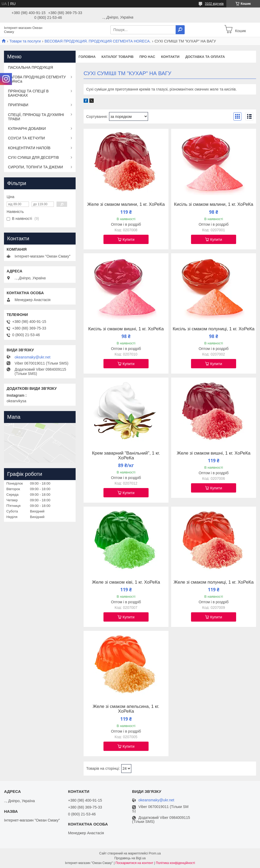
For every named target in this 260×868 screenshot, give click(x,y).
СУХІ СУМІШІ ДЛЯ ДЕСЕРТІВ (33, 157)
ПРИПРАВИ (18, 105)
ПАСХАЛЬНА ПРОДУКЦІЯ (31, 67)
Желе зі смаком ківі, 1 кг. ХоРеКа (126, 582)
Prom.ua (155, 853)
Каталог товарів (117, 57)
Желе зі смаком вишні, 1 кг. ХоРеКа (214, 453)
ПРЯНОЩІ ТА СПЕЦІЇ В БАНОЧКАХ (28, 93)
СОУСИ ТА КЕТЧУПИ (26, 138)
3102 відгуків (214, 4)
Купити (129, 240)
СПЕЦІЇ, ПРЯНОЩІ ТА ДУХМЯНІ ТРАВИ (36, 117)
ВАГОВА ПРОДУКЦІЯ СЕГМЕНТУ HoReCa (37, 79)
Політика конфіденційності (175, 863)
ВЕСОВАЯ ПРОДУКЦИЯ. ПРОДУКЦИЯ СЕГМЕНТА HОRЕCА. (98, 41)
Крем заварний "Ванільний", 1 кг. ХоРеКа (126, 456)
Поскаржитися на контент (134, 863)
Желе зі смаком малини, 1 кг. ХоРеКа (126, 204)
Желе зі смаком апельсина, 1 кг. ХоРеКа (126, 709)
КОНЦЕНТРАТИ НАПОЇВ (29, 148)
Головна (87, 57)
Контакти (170, 57)
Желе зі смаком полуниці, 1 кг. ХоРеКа (214, 582)
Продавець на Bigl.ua (130, 858)
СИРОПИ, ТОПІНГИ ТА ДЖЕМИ (35, 167)
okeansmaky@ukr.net (32, 357)
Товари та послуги (25, 41)
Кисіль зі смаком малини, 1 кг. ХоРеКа (214, 204)
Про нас (147, 57)
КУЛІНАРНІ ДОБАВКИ (27, 129)
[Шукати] (180, 30)
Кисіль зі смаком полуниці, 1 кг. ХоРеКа (214, 329)
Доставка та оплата (205, 57)
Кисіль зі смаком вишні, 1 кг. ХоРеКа (126, 329)
